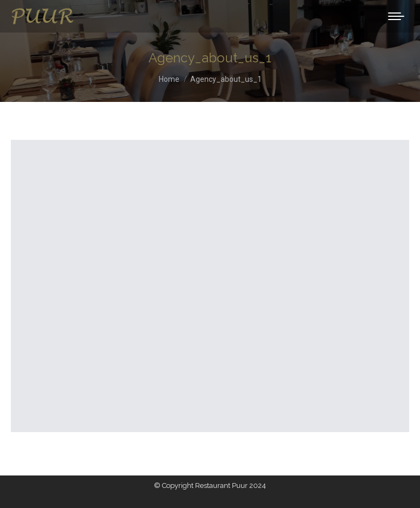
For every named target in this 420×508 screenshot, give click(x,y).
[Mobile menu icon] (396, 16)
